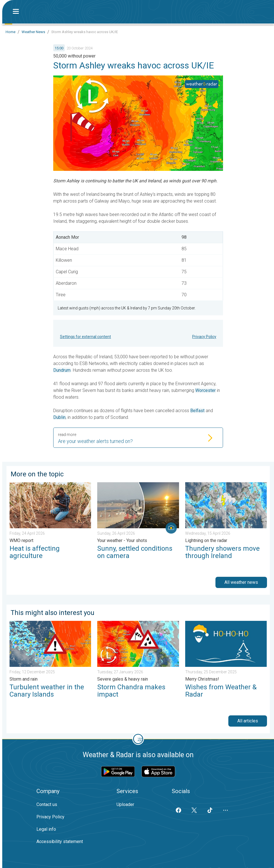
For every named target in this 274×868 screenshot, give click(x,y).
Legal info (46, 829)
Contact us (47, 804)
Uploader (125, 804)
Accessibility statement (60, 841)
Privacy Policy (204, 337)
